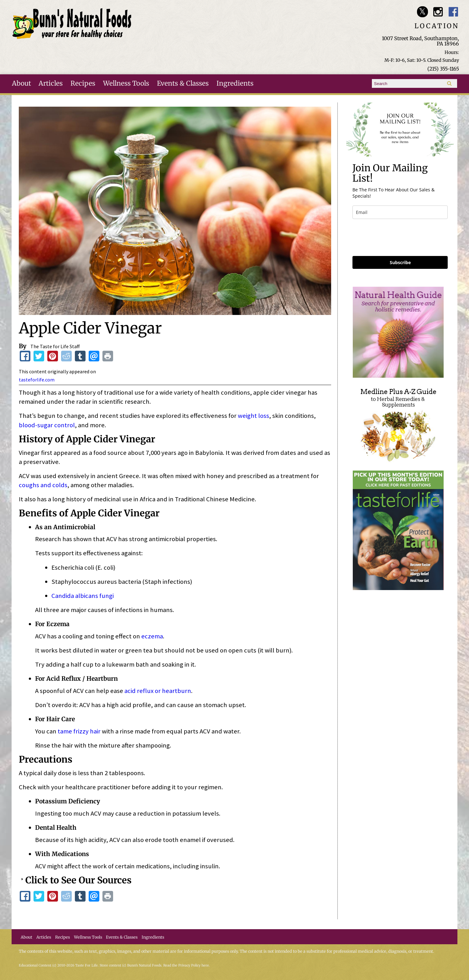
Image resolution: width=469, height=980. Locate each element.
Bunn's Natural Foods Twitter (422, 12)
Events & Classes (183, 83)
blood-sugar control (47, 425)
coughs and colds (43, 485)
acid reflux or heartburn (158, 691)
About (21, 83)
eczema (152, 636)
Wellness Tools (126, 83)
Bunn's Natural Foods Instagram (438, 12)
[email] (400, 212)
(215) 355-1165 (443, 69)
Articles (51, 83)
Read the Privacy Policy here (186, 965)
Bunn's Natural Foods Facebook (453, 12)
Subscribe (400, 262)
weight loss (253, 416)
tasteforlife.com (37, 380)
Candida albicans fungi (83, 596)
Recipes (83, 83)
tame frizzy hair (79, 731)
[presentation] (400, 237)
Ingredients (235, 83)
